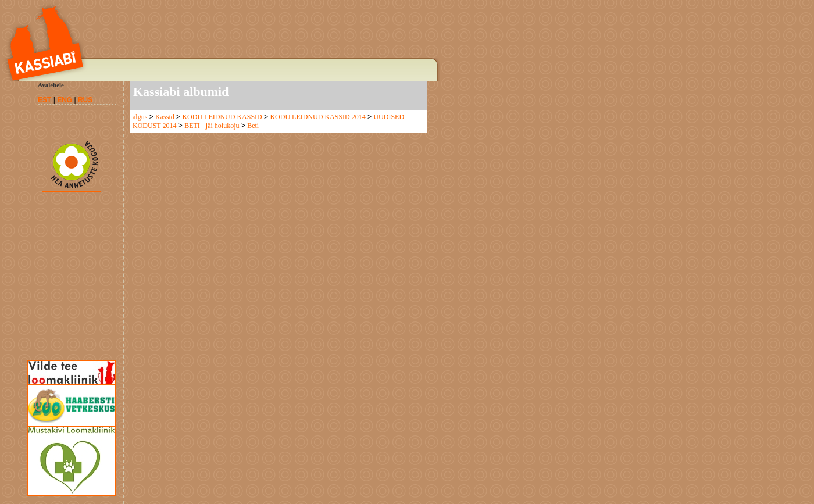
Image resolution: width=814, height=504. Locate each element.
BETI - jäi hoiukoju (212, 126)
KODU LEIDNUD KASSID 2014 (317, 117)
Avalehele (51, 85)
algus (140, 117)
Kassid (165, 117)
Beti (253, 126)
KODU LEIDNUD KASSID (222, 117)
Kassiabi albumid (181, 92)
